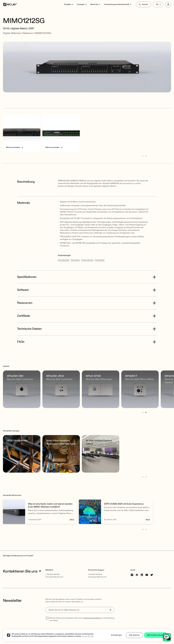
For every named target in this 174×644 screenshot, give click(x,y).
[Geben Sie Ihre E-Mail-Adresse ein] (80, 610)
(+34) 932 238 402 (95, 574)
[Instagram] (132, 575)
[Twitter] (152, 575)
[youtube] (147, 575)
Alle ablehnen (134, 636)
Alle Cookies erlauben (156, 636)
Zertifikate (24, 316)
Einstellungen (117, 636)
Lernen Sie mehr (88, 637)
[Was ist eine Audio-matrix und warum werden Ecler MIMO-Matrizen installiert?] (40, 512)
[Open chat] (167, 637)
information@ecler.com (54, 577)
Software (23, 290)
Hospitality (100, 260)
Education (75, 260)
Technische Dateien (29, 329)
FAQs (21, 342)
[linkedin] (142, 575)
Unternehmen (87, 260)
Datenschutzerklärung (92, 618)
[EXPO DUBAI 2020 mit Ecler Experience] (116, 512)
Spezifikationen (27, 277)
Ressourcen (25, 303)
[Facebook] (137, 575)
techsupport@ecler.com (97, 577)
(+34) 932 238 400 (53, 574)
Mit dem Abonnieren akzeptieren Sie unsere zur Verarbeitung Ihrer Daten (82, 619)
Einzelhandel (64, 260)
